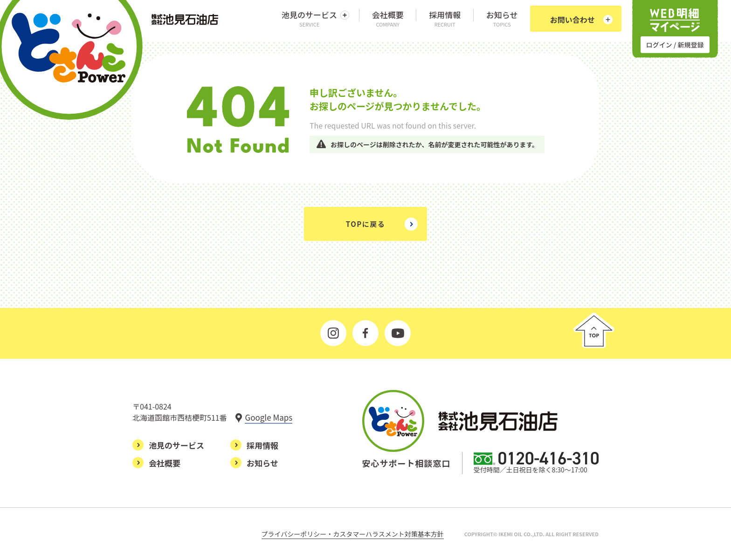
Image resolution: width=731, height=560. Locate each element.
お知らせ (502, 18)
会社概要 (388, 18)
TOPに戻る (365, 224)
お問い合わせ (572, 20)
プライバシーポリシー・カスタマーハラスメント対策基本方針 (353, 534)
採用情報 (445, 18)
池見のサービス (309, 18)
